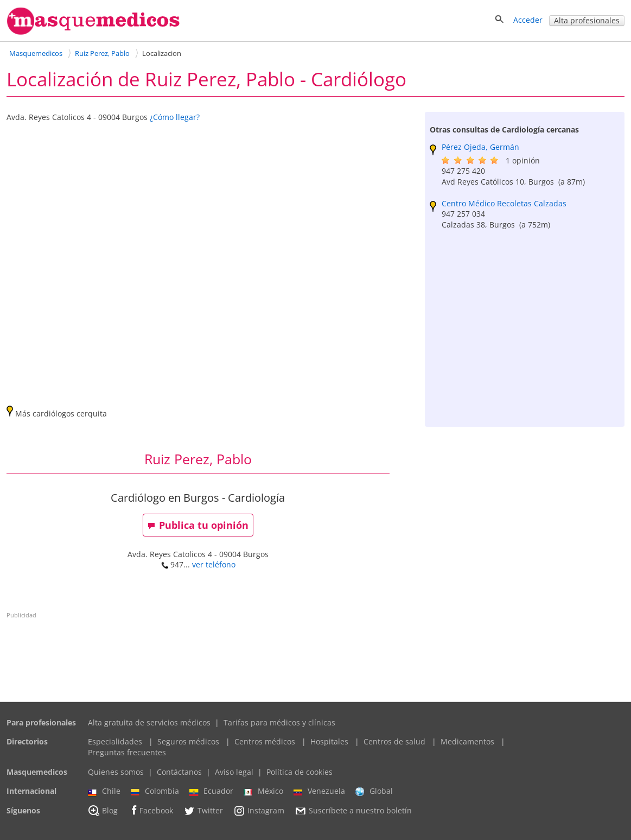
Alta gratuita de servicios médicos (149, 722)
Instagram (259, 811)
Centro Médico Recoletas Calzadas (504, 203)
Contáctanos (179, 772)
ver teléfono (214, 564)
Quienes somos (116, 772)
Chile (104, 791)
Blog (103, 811)
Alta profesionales (587, 20)
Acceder (528, 20)
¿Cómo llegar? (175, 117)
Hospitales (329, 741)
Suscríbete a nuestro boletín (353, 811)
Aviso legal (234, 772)
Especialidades (115, 741)
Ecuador (211, 791)
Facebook (151, 810)
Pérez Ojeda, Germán (480, 147)
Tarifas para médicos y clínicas (279, 722)
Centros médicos (265, 741)
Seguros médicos (188, 741)
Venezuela (319, 791)
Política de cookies (299, 772)
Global (374, 791)
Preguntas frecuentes (127, 752)
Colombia (155, 791)
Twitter (203, 811)
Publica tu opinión (198, 525)
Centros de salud (394, 741)
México (263, 791)
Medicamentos (467, 741)
